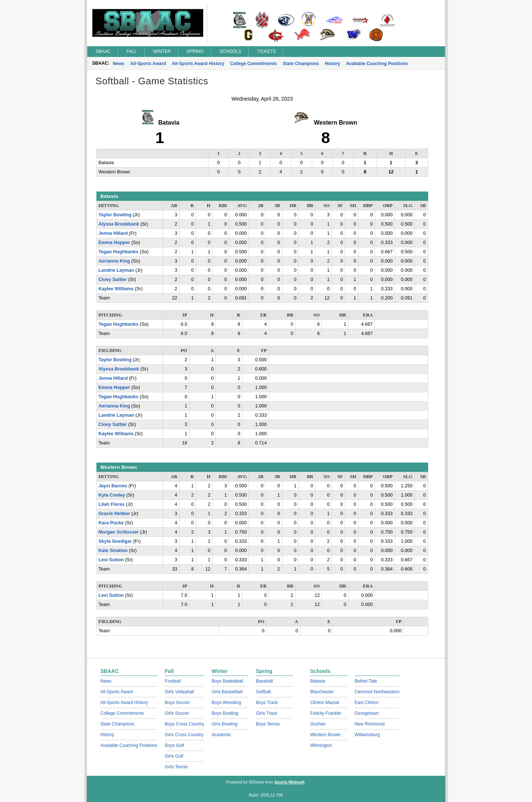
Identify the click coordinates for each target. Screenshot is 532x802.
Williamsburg (367, 735)
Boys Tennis (268, 724)
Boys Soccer (177, 703)
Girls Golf (174, 756)
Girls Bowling (225, 724)
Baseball (265, 681)
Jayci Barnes (113, 486)
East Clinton (367, 703)
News (118, 64)
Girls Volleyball (179, 692)
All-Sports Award (148, 64)
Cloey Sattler (113, 280)
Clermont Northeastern (377, 692)
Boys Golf (174, 745)
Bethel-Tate (366, 681)
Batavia (318, 681)
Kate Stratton (113, 551)
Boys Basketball (227, 681)
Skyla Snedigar (115, 541)
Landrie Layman (117, 270)
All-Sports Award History (198, 64)
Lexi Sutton (111, 560)
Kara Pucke (111, 523)
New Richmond (370, 724)
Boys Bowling (225, 713)
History (332, 64)
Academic (221, 735)
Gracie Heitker (114, 514)
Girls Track (267, 713)
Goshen (318, 724)
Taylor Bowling (115, 215)
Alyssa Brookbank (119, 224)
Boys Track (267, 703)
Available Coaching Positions (377, 64)
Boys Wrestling (226, 703)
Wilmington (321, 745)
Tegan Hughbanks (119, 252)
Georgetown (367, 713)
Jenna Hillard (113, 233)
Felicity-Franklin (326, 713)
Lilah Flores (112, 504)
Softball (263, 692)
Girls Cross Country (184, 735)
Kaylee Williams (116, 289)
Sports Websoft (289, 782)
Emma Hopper (114, 243)
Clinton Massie (325, 703)
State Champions (301, 64)
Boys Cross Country (185, 724)
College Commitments (254, 64)
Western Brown (325, 735)
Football (173, 681)
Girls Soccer (177, 713)
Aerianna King (114, 261)
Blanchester (322, 692)
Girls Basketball (227, 692)
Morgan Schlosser (119, 532)
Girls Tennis (176, 767)
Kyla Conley (112, 495)
